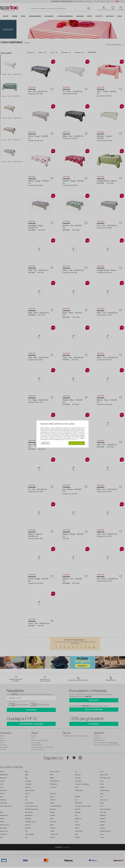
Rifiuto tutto (45, 443)
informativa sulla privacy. (71, 439)
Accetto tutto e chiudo (77, 443)
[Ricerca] (89, 8)
